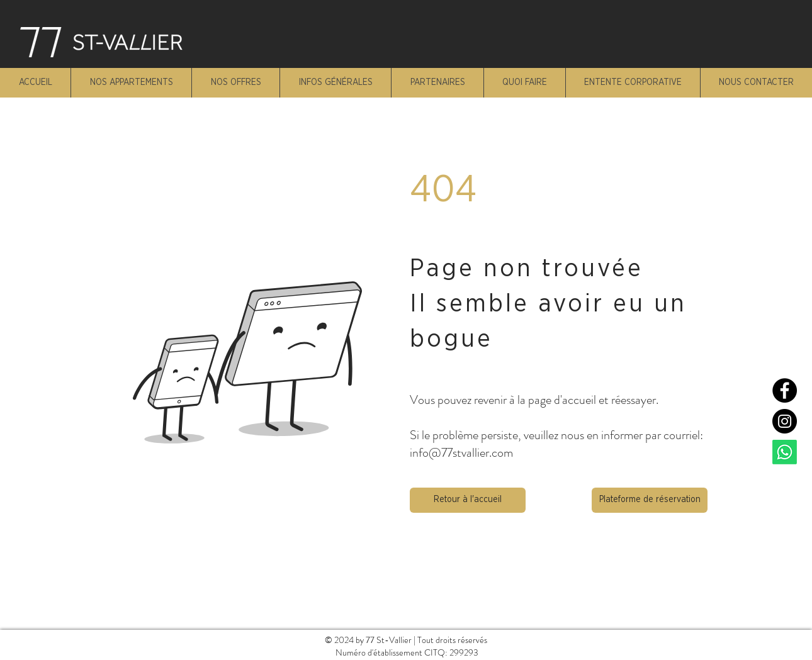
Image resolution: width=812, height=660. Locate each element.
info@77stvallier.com (461, 453)
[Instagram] (785, 421)
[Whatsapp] (785, 452)
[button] (468, 500)
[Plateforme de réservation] (650, 500)
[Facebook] (785, 390)
